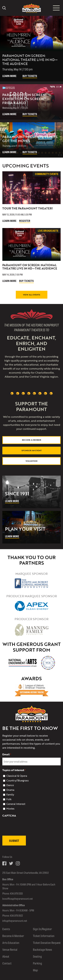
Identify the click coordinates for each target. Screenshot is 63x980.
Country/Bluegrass (18, 780)
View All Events (32, 295)
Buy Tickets (30, 76)
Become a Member (32, 440)
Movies (10, 809)
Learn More (9, 76)
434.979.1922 (16, 916)
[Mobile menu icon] (56, 8)
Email (7, 754)
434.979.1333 (16, 893)
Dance (10, 785)
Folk (9, 799)
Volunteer (32, 461)
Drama (10, 790)
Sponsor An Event (32, 450)
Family (10, 794)
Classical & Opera (17, 776)
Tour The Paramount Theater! (28, 208)
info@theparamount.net (15, 921)
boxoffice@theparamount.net (18, 899)
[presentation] (28, 833)
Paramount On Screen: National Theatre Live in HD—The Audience (30, 267)
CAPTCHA (9, 816)
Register (25, 221)
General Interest (16, 804)
